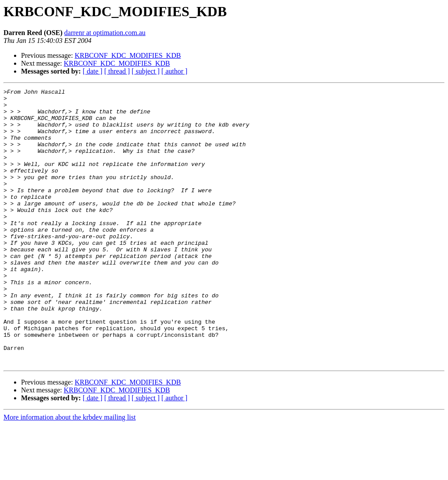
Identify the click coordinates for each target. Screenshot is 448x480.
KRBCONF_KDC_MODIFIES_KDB (128, 55)
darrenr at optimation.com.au (105, 33)
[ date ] (93, 71)
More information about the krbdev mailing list (70, 472)
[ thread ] (117, 71)
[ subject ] (146, 71)
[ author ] (175, 71)
